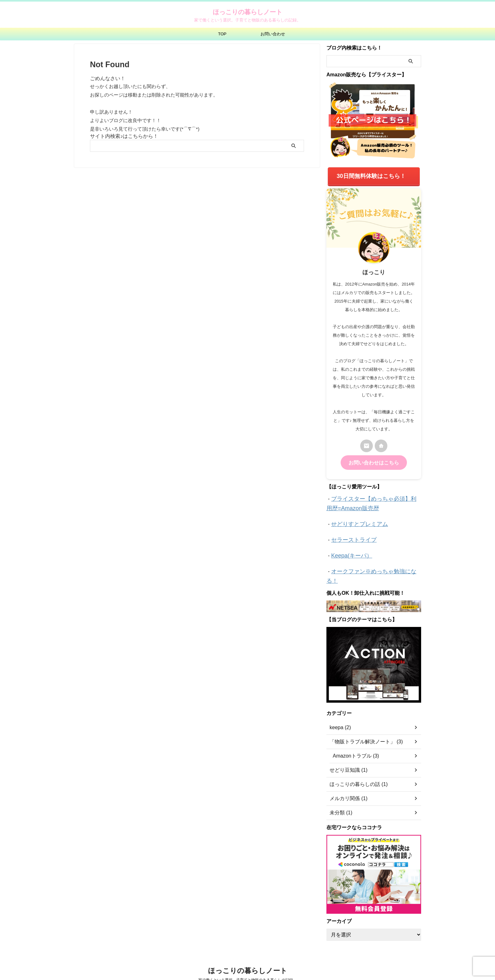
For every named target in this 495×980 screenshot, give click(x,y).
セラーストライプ (350, 533)
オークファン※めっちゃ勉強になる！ (371, 563)
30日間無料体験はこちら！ (371, 175)
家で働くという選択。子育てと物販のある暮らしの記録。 (247, 963)
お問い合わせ (273, 34)
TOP (222, 34)
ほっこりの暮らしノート (247, 12)
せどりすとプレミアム (355, 518)
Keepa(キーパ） (348, 548)
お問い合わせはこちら (374, 460)
